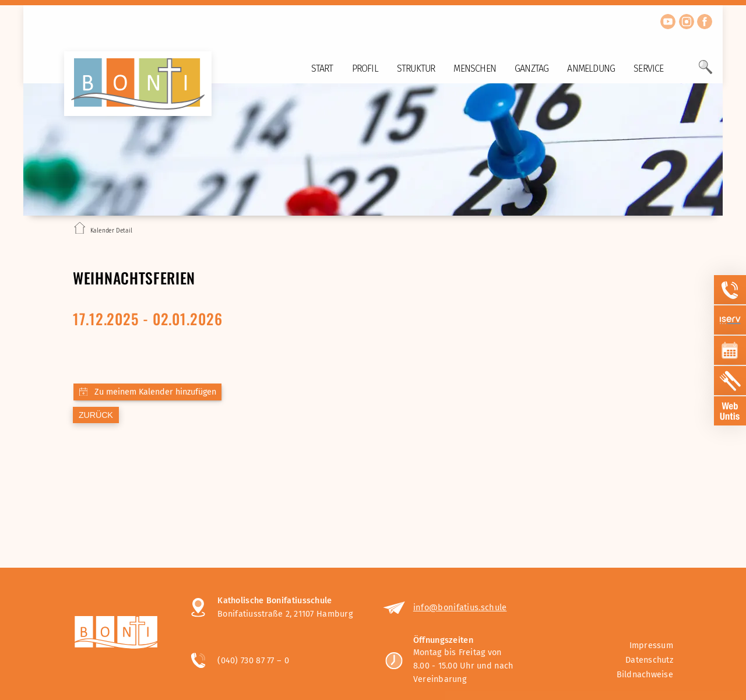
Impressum (651, 646)
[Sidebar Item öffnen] (730, 290)
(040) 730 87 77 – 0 (253, 660)
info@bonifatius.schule (460, 607)
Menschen (475, 68)
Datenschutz (649, 660)
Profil (365, 68)
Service (648, 68)
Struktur (416, 68)
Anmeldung (591, 68)
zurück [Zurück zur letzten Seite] (96, 415)
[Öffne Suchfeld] (705, 72)
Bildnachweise (645, 675)
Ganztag (532, 68)
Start (322, 68)
